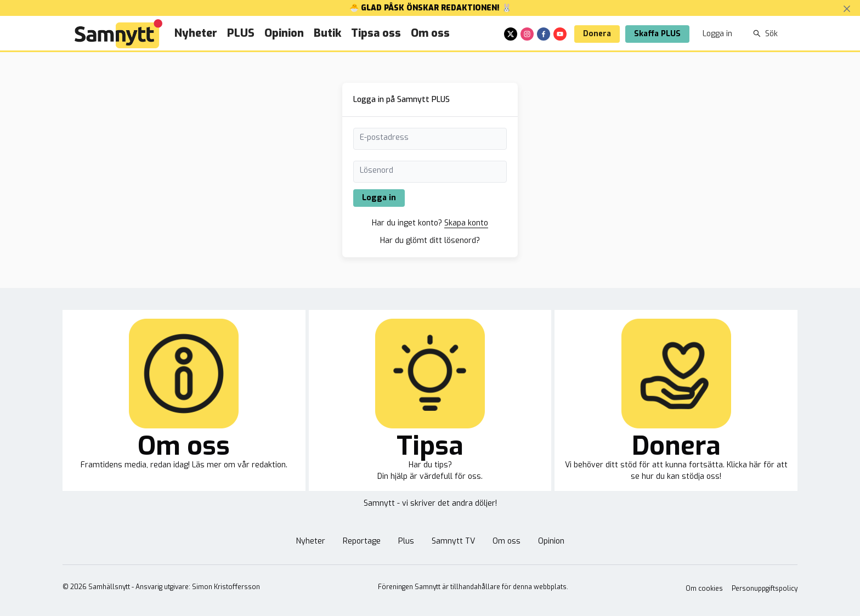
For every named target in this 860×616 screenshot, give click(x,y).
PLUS (241, 33)
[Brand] (118, 34)
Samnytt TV (453, 541)
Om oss (430, 33)
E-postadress (384, 137)
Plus (406, 541)
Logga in (717, 34)
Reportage (362, 541)
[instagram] (527, 34)
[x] (511, 34)
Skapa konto (466, 223)
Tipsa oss (376, 33)
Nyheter (196, 33)
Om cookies (704, 589)
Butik (327, 33)
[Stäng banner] (847, 9)
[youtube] (560, 34)
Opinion (284, 33)
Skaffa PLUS (657, 34)
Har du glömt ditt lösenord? (430, 241)
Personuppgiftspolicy (765, 589)
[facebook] (544, 34)
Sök (765, 34)
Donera (597, 34)
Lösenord (377, 170)
